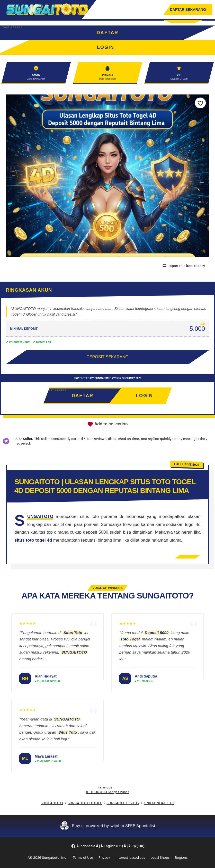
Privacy (104, 858)
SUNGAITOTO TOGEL (85, 803)
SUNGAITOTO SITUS (123, 803)
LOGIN (144, 396)
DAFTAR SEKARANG (188, 10)
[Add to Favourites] (200, 103)
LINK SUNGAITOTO (159, 803)
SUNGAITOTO (52, 803)
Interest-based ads (130, 858)
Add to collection (107, 424)
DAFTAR (108, 33)
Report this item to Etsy (183, 266)
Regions (181, 858)
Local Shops (160, 858)
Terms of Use (83, 858)
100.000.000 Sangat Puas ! (107, 792)
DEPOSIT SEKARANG (107, 357)
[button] (108, 846)
